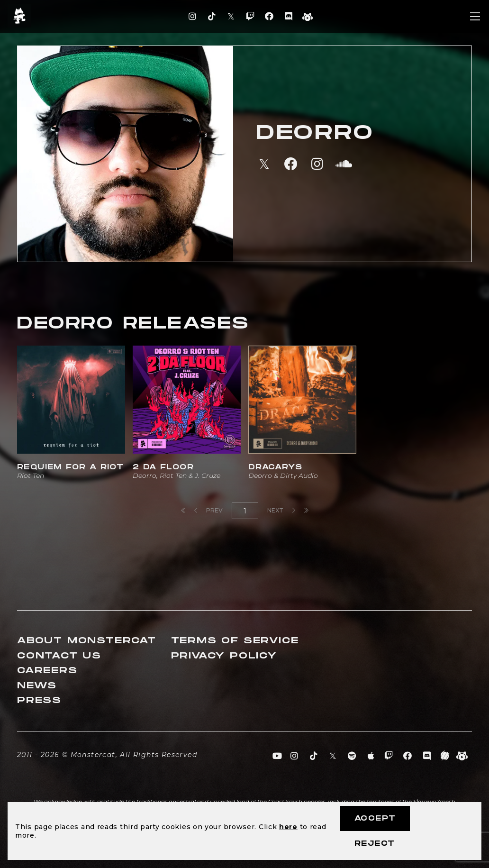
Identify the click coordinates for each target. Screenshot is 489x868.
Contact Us (59, 656)
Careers (47, 671)
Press (39, 700)
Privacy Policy (224, 656)
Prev (208, 510)
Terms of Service (235, 641)
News (37, 686)
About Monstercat (87, 641)
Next (281, 510)
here (288, 827)
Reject (375, 844)
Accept (375, 818)
